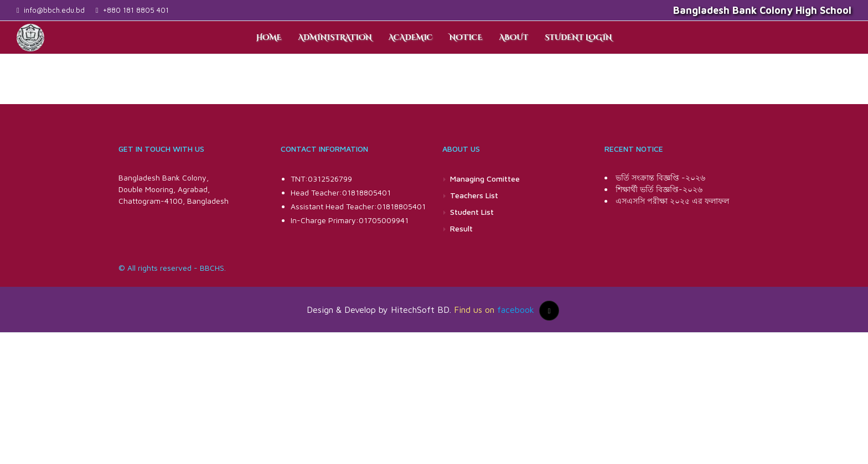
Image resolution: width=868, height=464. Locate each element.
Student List (472, 212)
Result (461, 228)
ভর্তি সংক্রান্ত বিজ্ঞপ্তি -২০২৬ (660, 177)
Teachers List (474, 195)
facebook (516, 310)
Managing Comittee (485, 179)
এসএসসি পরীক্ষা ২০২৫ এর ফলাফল (672, 201)
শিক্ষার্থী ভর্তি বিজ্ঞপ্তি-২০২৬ (659, 189)
